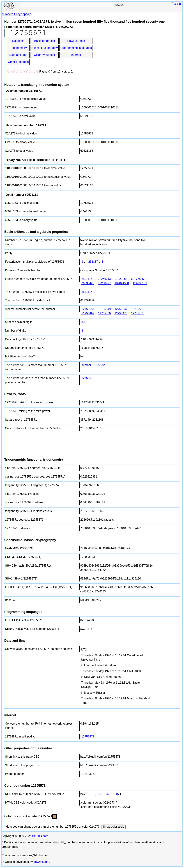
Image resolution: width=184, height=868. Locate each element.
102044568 (122, 283)
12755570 (88, 378)
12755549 (104, 309)
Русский (177, 4)
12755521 (137, 309)
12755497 (88, 313)
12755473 (121, 313)
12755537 (121, 309)
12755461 (137, 313)
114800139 (140, 283)
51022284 (121, 279)
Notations (18, 41)
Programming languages (76, 48)
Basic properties (45, 41)
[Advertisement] (126, 52)
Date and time (18, 55)
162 (108, 794)
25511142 (88, 279)
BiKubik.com (40, 836)
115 (116, 794)
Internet (76, 55)
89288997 (104, 283)
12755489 (104, 313)
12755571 (88, 736)
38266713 (104, 279)
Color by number (45, 55)
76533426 (88, 283)
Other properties (18, 62)
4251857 (92, 262)
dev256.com (41, 862)
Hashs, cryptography (45, 48)
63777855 (137, 279)
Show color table (114, 827)
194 (99, 794)
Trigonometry (18, 48)
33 (83, 322)
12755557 (88, 309)
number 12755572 (93, 365)
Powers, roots (76, 41)
